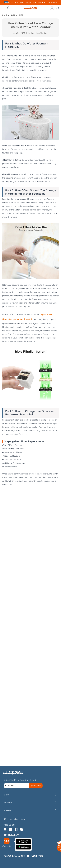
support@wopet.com (17, 819)
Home (5, 15)
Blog (13, 15)
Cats (21, 15)
